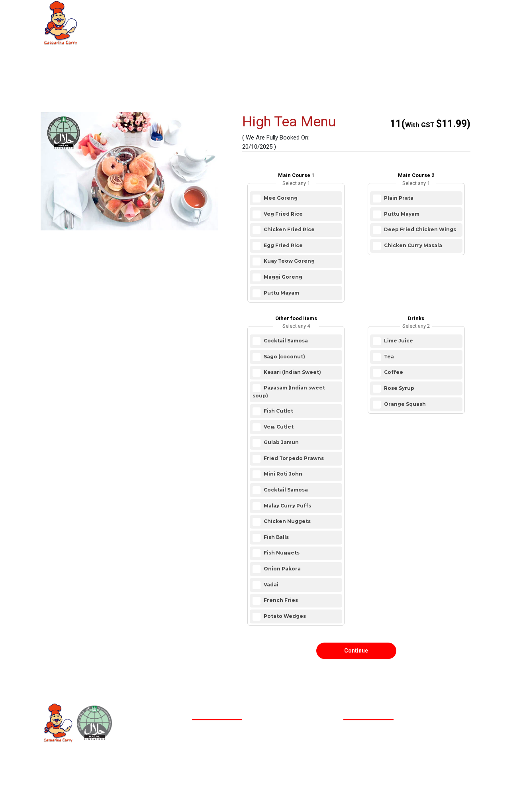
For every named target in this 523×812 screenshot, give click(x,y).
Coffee (393, 373)
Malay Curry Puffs (287, 506)
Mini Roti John (282, 474)
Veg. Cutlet (278, 427)
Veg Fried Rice (283, 214)
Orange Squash (404, 404)
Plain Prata (398, 198)
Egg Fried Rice (283, 245)
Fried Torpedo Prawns (293, 458)
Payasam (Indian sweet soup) (289, 392)
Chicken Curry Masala (412, 245)
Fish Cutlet (278, 411)
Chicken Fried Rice (289, 229)
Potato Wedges (284, 616)
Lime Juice (398, 341)
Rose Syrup (399, 388)
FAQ (319, 20)
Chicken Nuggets (287, 521)
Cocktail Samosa (285, 341)
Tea (388, 357)
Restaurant (271, 20)
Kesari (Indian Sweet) (292, 373)
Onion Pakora (282, 569)
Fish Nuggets (281, 553)
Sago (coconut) (284, 357)
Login (453, 21)
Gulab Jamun (281, 442)
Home (114, 20)
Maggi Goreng (282, 277)
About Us (163, 20)
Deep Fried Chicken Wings (419, 229)
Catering (215, 20)
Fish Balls (276, 537)
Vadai (270, 585)
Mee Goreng (280, 198)
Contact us (367, 20)
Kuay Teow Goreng (289, 261)
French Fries (280, 600)
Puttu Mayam (281, 293)
